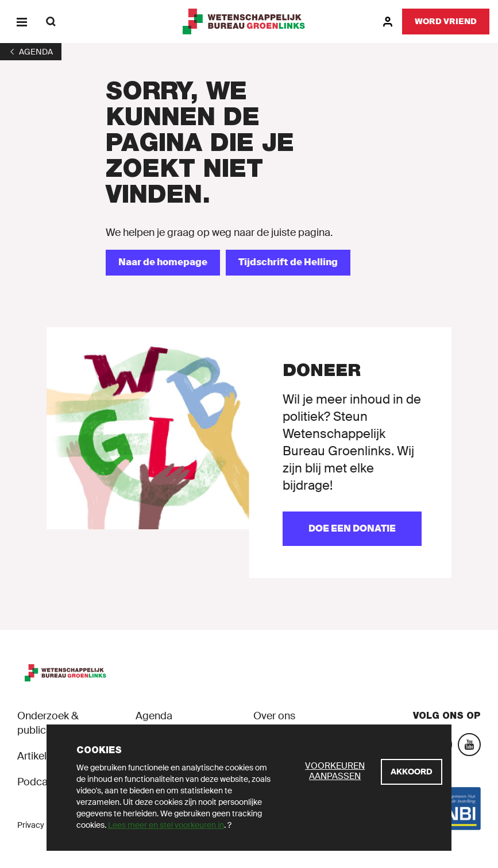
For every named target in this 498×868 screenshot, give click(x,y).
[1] (31, 52)
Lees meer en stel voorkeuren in (166, 825)
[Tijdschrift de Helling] (288, 263)
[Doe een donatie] (352, 529)
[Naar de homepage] (163, 263)
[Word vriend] (446, 22)
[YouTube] (469, 745)
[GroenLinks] (249, 22)
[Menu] (22, 22)
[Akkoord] (412, 772)
